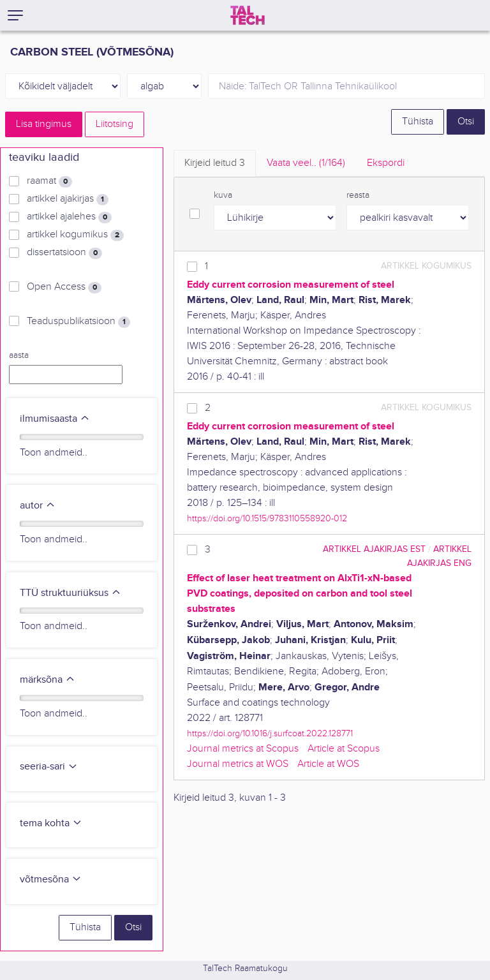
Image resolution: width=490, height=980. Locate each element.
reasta (358, 195)
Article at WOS (328, 764)
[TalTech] (248, 15)
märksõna (48, 680)
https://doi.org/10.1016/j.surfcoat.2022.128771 (270, 733)
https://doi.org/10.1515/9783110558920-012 (267, 518)
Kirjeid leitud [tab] (215, 163)
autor (38, 506)
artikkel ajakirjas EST (374, 549)
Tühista (418, 122)
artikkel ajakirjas (68, 199)
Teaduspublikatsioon (78, 322)
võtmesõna (51, 880)
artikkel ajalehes (69, 217)
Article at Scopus (344, 749)
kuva (223, 195)
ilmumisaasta (55, 419)
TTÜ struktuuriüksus (71, 593)
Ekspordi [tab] (386, 163)
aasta (19, 355)
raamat (49, 181)
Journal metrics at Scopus (243, 749)
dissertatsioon (64, 253)
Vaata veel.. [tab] (306, 163)
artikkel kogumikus (75, 235)
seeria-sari (49, 767)
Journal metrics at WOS (238, 764)
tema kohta (51, 823)
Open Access (64, 287)
